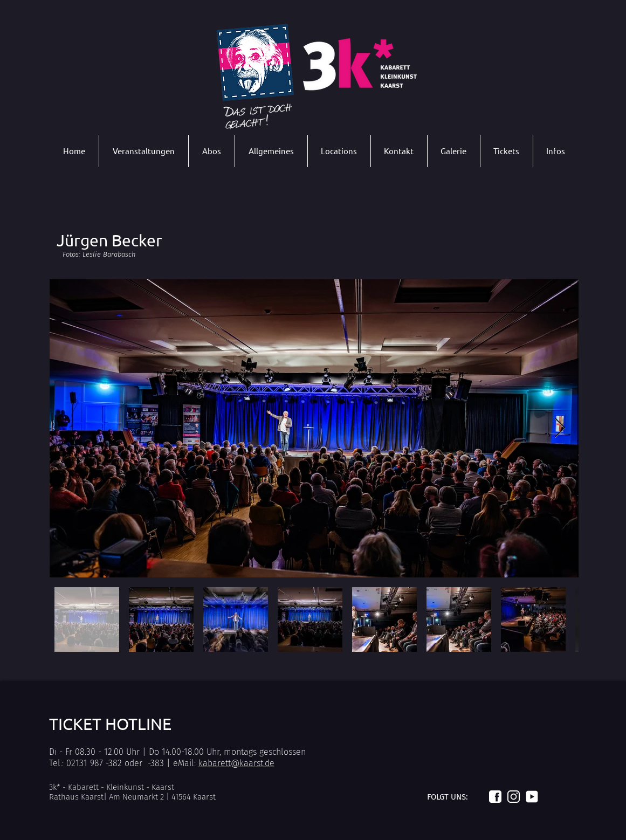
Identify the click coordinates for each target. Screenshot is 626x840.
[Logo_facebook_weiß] (495, 797)
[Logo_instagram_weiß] (514, 797)
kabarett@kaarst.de (236, 763)
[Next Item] (560, 428)
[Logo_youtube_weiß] (532, 797)
